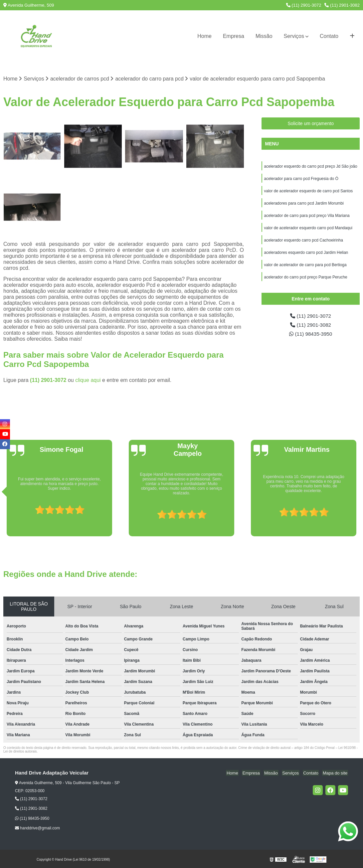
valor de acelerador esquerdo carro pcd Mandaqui (308, 230)
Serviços (294, 36)
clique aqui (88, 380)
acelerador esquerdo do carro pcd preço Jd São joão (310, 167)
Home (204, 36)
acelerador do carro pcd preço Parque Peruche (305, 280)
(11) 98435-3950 (311, 338)
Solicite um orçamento (311, 124)
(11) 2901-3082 (342, 5)
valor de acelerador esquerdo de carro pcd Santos (308, 192)
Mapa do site (335, 773)
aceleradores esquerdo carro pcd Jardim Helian (306, 255)
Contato (329, 36)
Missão (264, 36)
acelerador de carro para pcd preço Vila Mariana (307, 217)
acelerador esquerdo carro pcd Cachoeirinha (303, 243)
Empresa (234, 36)
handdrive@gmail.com (37, 828)
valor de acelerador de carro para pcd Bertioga (305, 268)
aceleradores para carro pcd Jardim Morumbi (304, 205)
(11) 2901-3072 (304, 5)
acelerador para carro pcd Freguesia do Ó (301, 179)
